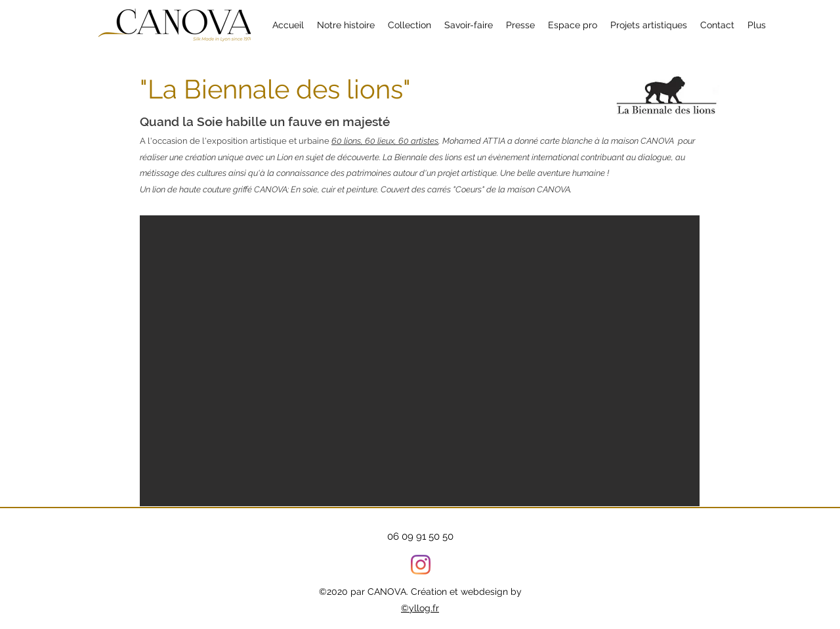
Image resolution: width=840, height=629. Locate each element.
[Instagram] (421, 565)
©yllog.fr (420, 608)
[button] (649, 25)
